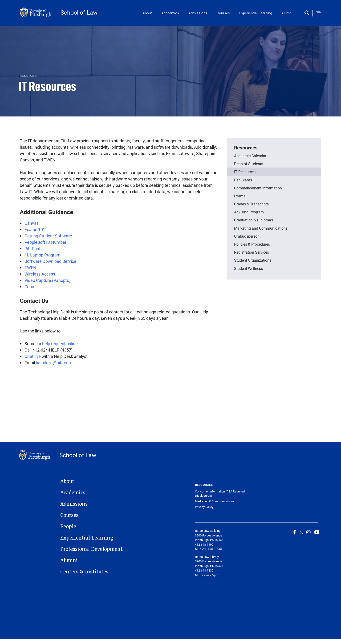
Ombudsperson (247, 236)
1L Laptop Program (43, 255)
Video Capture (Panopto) (48, 280)
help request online (60, 344)
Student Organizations (253, 260)
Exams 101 (35, 229)
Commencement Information (258, 188)
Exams (240, 196)
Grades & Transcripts (251, 204)
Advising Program (249, 212)
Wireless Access (40, 274)
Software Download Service (51, 261)
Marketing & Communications (215, 501)
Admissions (198, 13)
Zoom (30, 287)
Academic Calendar (250, 156)
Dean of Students (249, 164)
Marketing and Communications (261, 228)
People (68, 527)
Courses (223, 13)
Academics (170, 13)
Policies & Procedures (252, 244)
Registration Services (252, 252)
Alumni (287, 13)
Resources (246, 148)
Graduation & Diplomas (254, 220)
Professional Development (91, 549)
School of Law (79, 12)
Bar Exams (243, 180)
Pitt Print (33, 248)
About (147, 13)
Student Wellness (248, 268)
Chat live (33, 356)
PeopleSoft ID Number (45, 242)
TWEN (30, 268)
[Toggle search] (308, 13)
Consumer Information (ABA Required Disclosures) (220, 494)
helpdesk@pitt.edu (53, 363)
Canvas (32, 223)
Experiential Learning (256, 13)
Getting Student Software (48, 236)
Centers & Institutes (84, 572)
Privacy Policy (204, 507)
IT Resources (245, 172)
